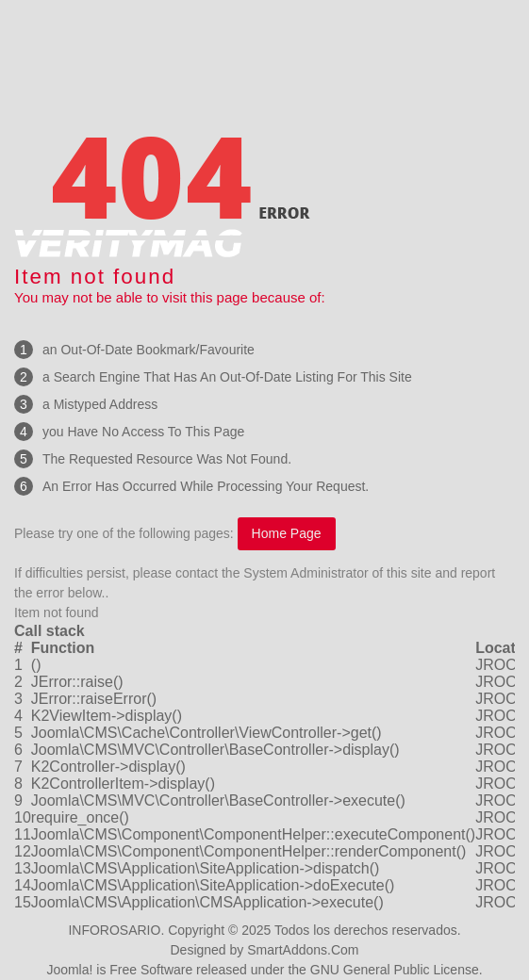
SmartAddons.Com (303, 950)
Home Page (287, 533)
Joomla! (69, 970)
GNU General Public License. (397, 970)
